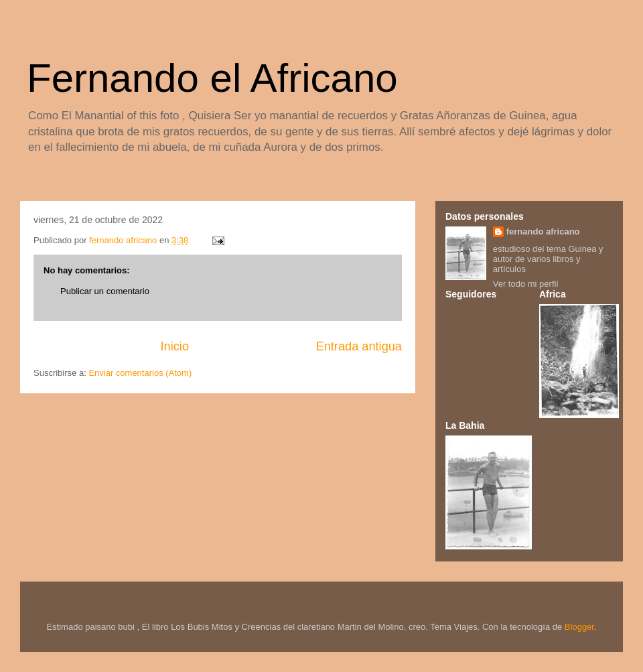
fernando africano (543, 231)
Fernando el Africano (212, 78)
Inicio (175, 346)
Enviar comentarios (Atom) (140, 373)
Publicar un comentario (105, 291)
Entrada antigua (359, 346)
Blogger (579, 627)
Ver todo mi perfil (526, 284)
